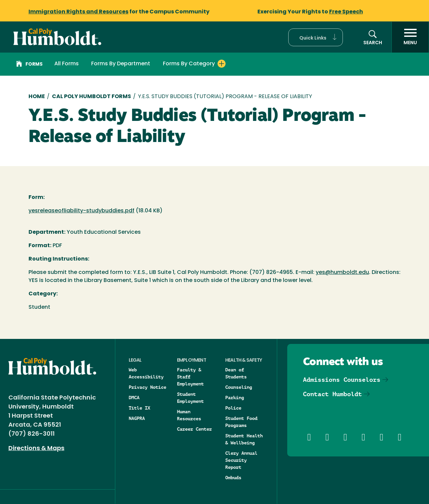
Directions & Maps (36, 449)
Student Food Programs (241, 422)
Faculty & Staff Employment (190, 377)
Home (37, 97)
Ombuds (233, 478)
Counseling (239, 387)
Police (233, 408)
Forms (29, 65)
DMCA (134, 398)
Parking (235, 398)
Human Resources (189, 415)
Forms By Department (121, 64)
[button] (316, 37)
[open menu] (410, 37)
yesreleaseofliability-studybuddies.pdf (81, 211)
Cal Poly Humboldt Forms (91, 97)
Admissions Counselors (342, 380)
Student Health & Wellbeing (244, 439)
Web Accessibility (146, 373)
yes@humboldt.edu (342, 273)
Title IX (139, 408)
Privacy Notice (147, 387)
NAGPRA (137, 418)
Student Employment (190, 398)
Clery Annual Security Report (241, 460)
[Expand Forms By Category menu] (222, 64)
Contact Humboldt (332, 394)
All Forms (67, 64)
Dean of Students (236, 373)
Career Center (194, 429)
